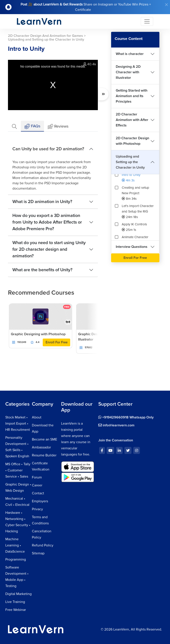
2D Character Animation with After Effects (132, 120)
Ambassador (41, 447)
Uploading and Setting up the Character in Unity (130, 162)
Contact (38, 493)
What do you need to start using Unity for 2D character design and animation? (49, 249)
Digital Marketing (18, 594)
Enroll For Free (57, 342)
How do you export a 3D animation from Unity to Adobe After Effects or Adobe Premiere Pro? (47, 222)
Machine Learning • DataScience (15, 545)
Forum (37, 477)
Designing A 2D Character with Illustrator (128, 72)
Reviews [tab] (58, 127)
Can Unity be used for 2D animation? (48, 149)
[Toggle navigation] (147, 21)
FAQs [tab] (32, 126)
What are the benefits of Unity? (42, 270)
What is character (130, 54)
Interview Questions (132, 247)
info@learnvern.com (116, 425)
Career (37, 485)
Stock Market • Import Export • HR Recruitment (18, 424)
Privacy (37, 509)
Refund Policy (43, 545)
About (37, 417)
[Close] (166, 5)
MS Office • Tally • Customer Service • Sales (18, 470)
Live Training (15, 602)
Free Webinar (16, 610)
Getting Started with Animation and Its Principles (132, 96)
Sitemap (38, 553)
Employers (40, 501)
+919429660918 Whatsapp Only (126, 417)
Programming (16, 559)
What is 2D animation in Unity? (42, 202)
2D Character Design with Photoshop (132, 141)
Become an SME (44, 439)
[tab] (14, 126)
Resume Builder (44, 455)
